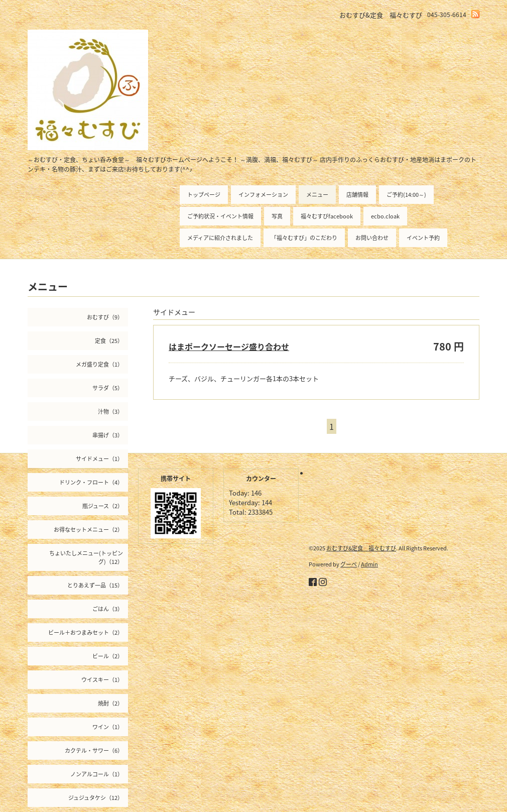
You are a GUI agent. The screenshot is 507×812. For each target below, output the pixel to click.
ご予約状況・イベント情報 (220, 216)
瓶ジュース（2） (103, 506)
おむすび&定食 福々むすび (361, 548)
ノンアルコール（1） (97, 774)
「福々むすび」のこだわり (304, 238)
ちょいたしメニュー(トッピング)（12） (86, 557)
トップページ (204, 195)
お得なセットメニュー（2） (88, 530)
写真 (277, 216)
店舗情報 (357, 195)
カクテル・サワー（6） (94, 750)
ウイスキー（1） (102, 680)
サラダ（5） (108, 388)
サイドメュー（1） (99, 459)
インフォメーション (263, 195)
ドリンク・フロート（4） (91, 482)
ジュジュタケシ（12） (96, 798)
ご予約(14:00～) (406, 195)
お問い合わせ (372, 238)
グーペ (349, 564)
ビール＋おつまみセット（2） (86, 632)
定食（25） (109, 341)
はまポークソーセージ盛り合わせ (229, 346)
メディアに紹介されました (220, 238)
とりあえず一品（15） (95, 585)
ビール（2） (108, 656)
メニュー (317, 195)
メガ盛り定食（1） (99, 364)
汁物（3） (110, 412)
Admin (369, 564)
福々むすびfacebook (327, 216)
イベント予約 (423, 238)
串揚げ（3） (108, 435)
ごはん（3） (108, 609)
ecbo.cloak (385, 216)
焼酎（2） (110, 703)
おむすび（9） (105, 317)
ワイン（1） (108, 727)
